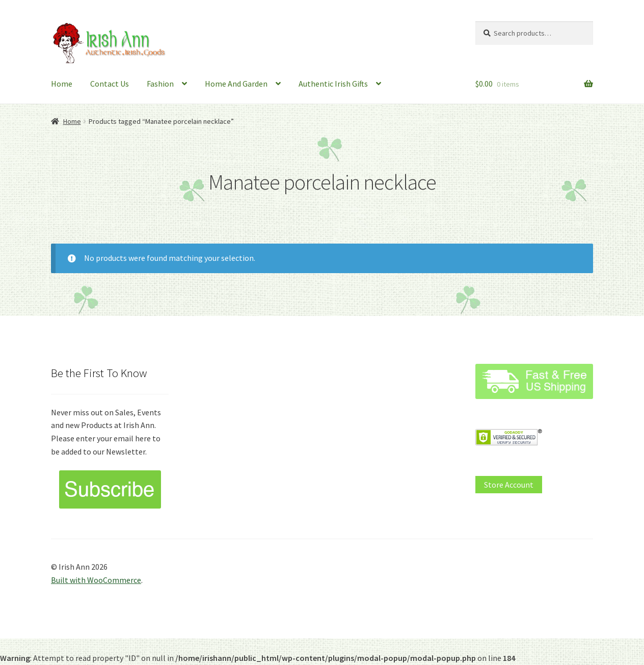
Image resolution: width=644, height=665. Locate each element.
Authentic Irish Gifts (333, 84)
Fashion (160, 84)
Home (62, 84)
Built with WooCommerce (96, 580)
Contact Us (110, 84)
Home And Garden (236, 84)
